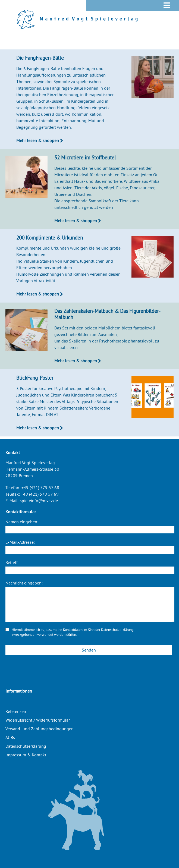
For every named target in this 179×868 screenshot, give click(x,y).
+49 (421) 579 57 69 (40, 494)
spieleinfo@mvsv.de (39, 501)
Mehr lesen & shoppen (40, 140)
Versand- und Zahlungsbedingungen (40, 729)
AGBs (10, 737)
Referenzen (16, 711)
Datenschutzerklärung (117, 630)
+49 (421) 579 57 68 (40, 488)
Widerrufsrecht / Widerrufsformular (38, 720)
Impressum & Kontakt (26, 755)
